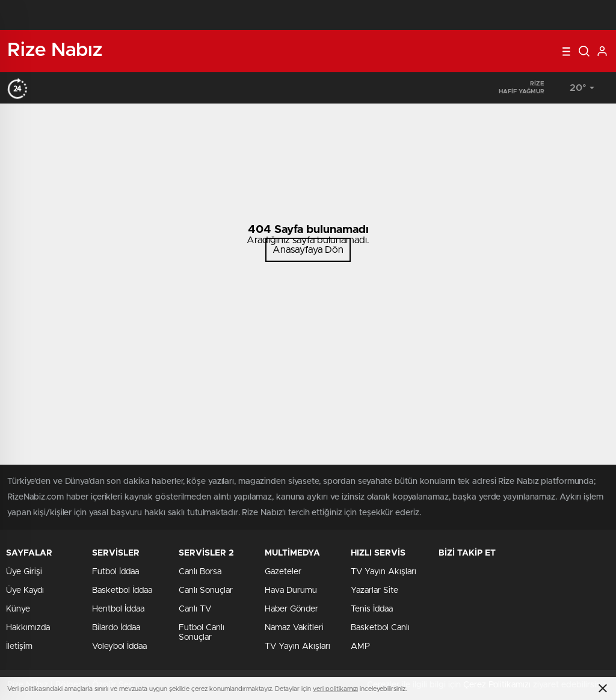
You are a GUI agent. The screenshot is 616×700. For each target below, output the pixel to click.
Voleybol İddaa (119, 646)
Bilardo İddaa (116, 628)
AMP (360, 646)
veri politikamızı (335, 689)
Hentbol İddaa (118, 609)
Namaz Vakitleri (294, 628)
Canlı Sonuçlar (206, 590)
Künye (18, 609)
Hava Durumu (291, 590)
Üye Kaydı (25, 590)
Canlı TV (195, 609)
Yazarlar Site (374, 590)
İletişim (19, 646)
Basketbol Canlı (380, 628)
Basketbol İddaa (122, 590)
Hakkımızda (28, 628)
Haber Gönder (291, 609)
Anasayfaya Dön (308, 250)
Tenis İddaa (372, 609)
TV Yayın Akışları (297, 646)
